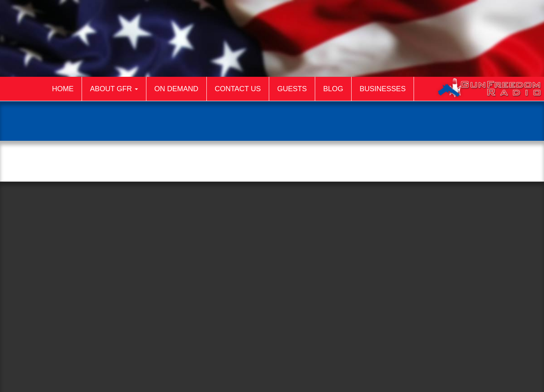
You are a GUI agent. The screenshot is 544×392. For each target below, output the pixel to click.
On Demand (176, 89)
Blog (333, 89)
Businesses (383, 89)
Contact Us (238, 89)
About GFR (114, 89)
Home (63, 89)
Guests (292, 89)
